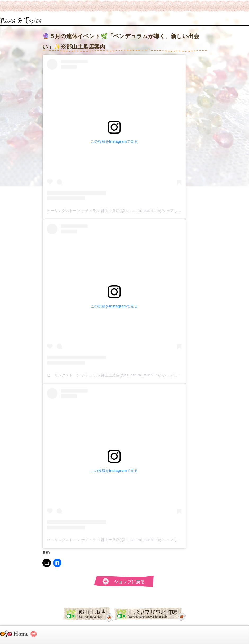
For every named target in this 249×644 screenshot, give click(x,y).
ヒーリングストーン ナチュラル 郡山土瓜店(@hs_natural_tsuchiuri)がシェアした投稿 (118, 211)
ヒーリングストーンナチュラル (23, 636)
